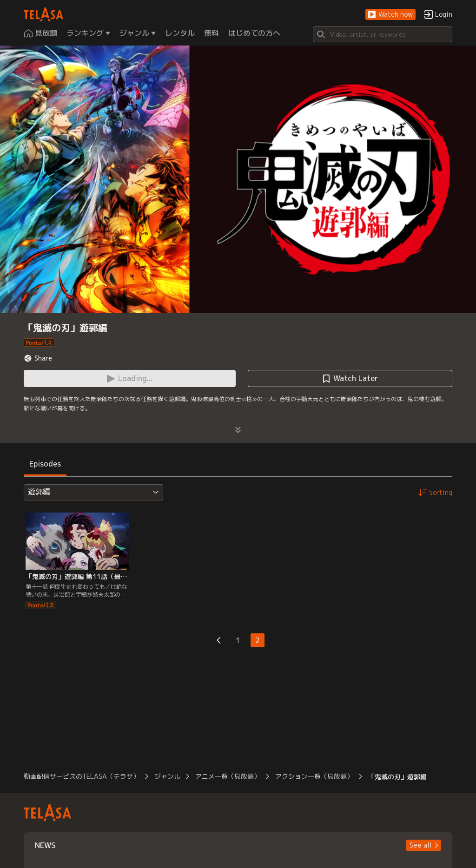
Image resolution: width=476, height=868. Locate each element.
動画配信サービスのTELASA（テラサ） (82, 776)
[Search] (383, 34)
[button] (390, 15)
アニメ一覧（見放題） (228, 776)
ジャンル (167, 776)
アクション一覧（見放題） (314, 776)
